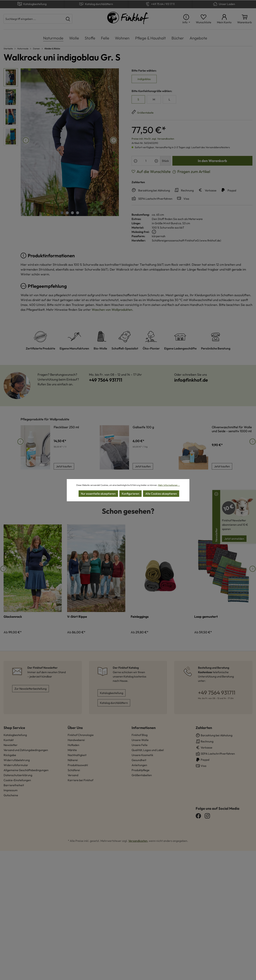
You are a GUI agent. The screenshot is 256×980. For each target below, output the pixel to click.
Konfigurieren (131, 494)
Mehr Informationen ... (169, 485)
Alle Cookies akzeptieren (161, 494)
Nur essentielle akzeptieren (98, 494)
